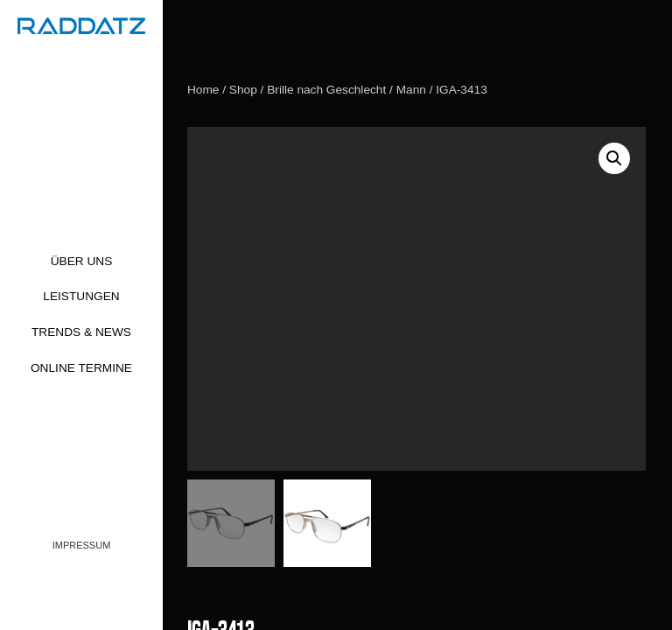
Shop (243, 90)
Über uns (82, 261)
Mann (411, 90)
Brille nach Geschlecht (326, 90)
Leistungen (81, 296)
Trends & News (81, 332)
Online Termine (81, 368)
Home (203, 90)
